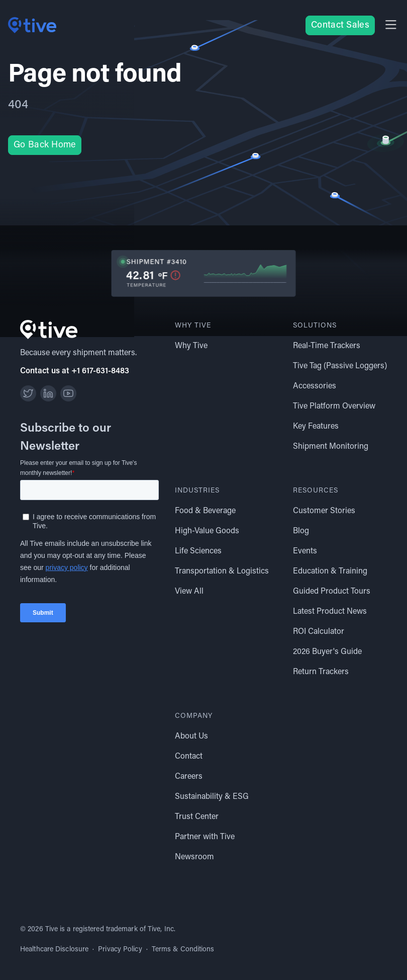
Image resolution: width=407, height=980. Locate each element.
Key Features (316, 427)
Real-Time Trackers (327, 346)
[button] (391, 25)
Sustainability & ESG (212, 797)
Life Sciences (198, 551)
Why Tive (191, 346)
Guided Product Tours (332, 592)
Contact (189, 757)
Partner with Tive (205, 837)
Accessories (315, 386)
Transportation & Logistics (222, 571)
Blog (301, 531)
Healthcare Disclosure (54, 950)
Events (305, 551)
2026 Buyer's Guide (327, 652)
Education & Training (330, 571)
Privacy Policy (120, 950)
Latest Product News (330, 612)
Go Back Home (45, 145)
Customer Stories (324, 511)
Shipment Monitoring (331, 447)
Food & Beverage (205, 511)
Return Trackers (321, 672)
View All (189, 592)
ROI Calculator (319, 632)
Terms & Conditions (183, 950)
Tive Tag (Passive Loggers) (340, 366)
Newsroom (194, 857)
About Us (191, 737)
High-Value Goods (207, 531)
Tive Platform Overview (334, 406)
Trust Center (197, 817)
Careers (189, 777)
